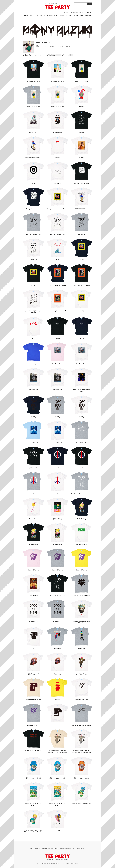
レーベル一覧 (78, 16)
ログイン (67, 13)
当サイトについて (35, 849)
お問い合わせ (81, 849)
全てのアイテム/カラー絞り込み (47, 16)
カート (87, 13)
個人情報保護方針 (53, 849)
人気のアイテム (29, 16)
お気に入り (81, 13)
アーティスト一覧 (66, 16)
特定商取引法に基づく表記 (68, 849)
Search (90, 4)
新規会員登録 (74, 13)
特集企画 (88, 16)
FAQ (91, 13)
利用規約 (44, 849)
